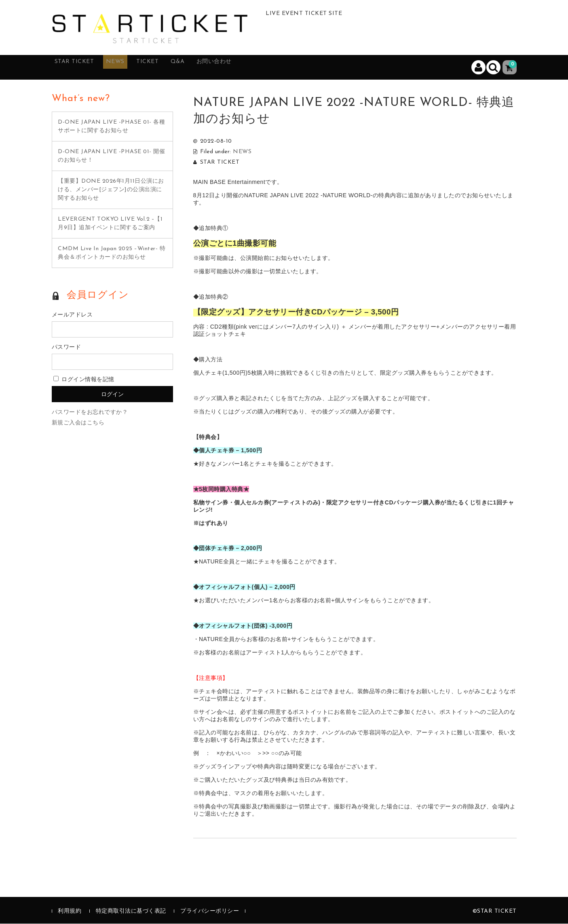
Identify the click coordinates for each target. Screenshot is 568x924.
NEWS (132, 68)
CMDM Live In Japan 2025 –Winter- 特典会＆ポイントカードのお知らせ (112, 253)
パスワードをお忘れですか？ (90, 413)
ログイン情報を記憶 (84, 380)
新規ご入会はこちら (78, 423)
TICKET (172, 68)
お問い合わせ (253, 68)
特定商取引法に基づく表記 (131, 912)
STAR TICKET (82, 68)
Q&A (208, 68)
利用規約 (70, 912)
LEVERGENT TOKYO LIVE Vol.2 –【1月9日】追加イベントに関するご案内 (110, 224)
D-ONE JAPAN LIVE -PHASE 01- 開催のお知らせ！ (111, 156)
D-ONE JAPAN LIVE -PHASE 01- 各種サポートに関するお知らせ (111, 127)
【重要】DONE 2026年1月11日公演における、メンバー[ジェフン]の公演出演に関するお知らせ (111, 190)
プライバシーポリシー (210, 912)
